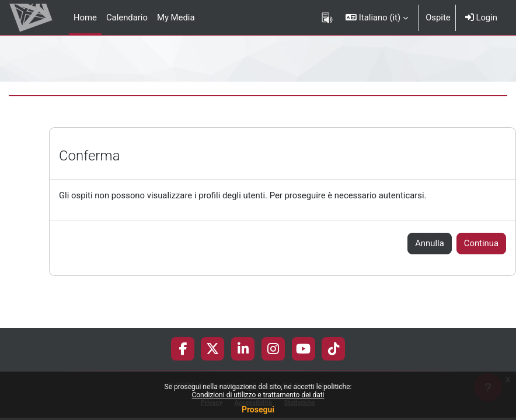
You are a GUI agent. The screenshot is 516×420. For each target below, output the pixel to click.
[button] (377, 17)
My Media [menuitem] (176, 17)
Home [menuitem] (85, 17)
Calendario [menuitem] (127, 17)
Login (481, 17)
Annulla (430, 243)
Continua (481, 243)
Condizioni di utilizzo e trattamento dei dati (258, 395)
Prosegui (258, 409)
